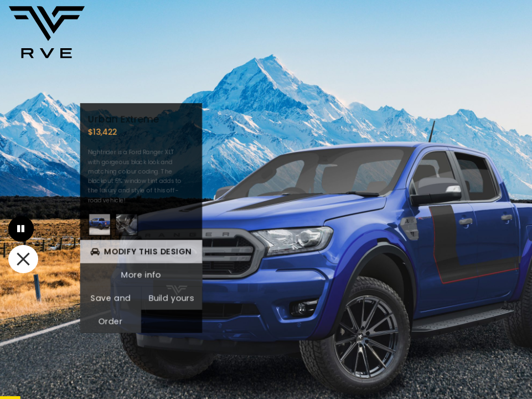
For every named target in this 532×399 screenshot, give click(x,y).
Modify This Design (140, 252)
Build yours (171, 298)
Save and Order (110, 309)
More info (140, 274)
